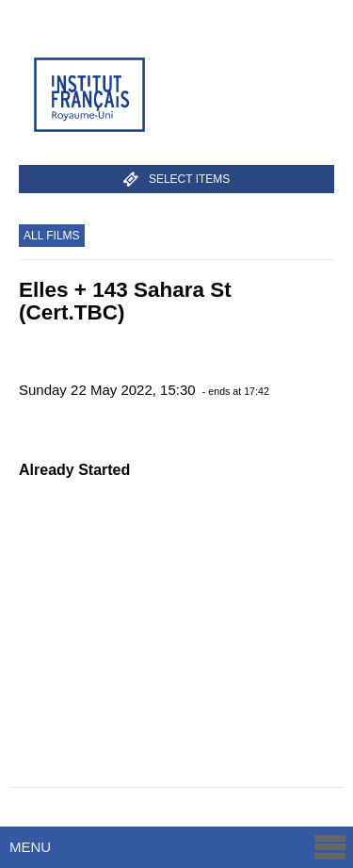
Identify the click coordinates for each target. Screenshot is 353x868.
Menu (179, 847)
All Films (52, 236)
